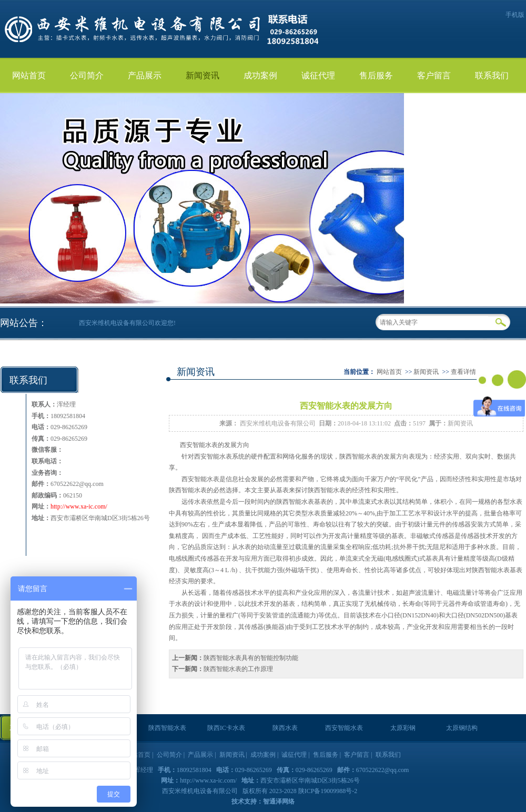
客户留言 (434, 75)
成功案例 (260, 75)
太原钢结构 (462, 728)
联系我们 (492, 75)
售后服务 (376, 75)
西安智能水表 (199, 445)
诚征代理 (318, 75)
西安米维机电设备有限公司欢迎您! (127, 323)
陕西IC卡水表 (226, 728)
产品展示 (145, 75)
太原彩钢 (403, 728)
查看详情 (463, 372)
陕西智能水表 (358, 456)
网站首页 (29, 75)
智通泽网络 (279, 801)
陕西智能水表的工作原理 (238, 669)
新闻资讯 (203, 75)
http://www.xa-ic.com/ (79, 506)
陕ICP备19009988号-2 (328, 791)
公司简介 (87, 75)
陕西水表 (285, 728)
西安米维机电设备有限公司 (278, 423)
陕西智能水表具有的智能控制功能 (251, 658)
